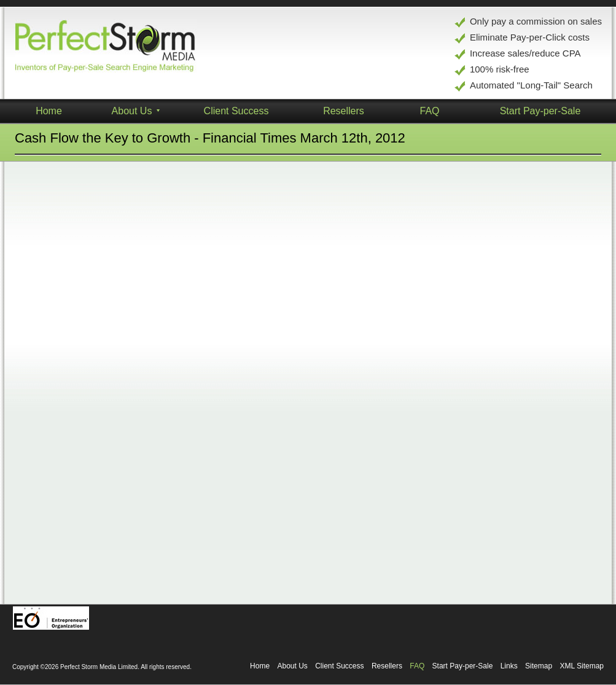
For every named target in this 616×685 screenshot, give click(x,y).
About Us (292, 666)
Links (509, 666)
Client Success (236, 111)
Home (260, 666)
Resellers (387, 666)
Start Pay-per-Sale (463, 666)
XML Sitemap (582, 666)
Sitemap (539, 666)
